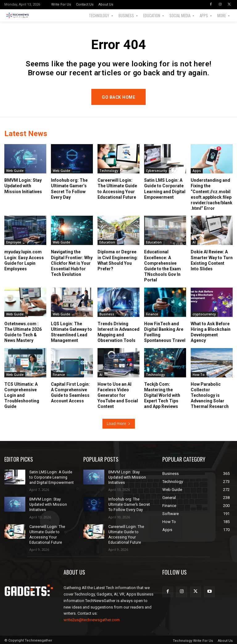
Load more (119, 424)
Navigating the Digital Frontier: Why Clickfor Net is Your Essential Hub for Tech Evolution (72, 263)
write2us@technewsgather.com (92, 619)
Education (107, 242)
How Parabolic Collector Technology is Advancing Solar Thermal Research (210, 395)
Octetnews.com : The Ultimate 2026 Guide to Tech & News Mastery (23, 332)
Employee (14, 242)
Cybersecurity (156, 171)
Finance (152, 314)
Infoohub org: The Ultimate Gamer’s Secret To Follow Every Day (131, 504)
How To (199, 375)
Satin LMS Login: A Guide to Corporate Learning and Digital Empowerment (51, 477)
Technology (109, 171)
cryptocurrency (204, 314)
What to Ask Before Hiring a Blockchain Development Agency (211, 332)
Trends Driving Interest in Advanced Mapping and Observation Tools (118, 332)
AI (194, 242)
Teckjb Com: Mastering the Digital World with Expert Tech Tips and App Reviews (162, 395)
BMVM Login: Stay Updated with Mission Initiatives (23, 186)
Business (107, 314)
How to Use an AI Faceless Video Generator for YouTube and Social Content (118, 395)
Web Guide (15, 171)
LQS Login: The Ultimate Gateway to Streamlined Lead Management (71, 332)
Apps (197, 171)
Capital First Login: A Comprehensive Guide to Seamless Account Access (70, 393)
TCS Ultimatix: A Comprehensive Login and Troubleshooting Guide (22, 395)
